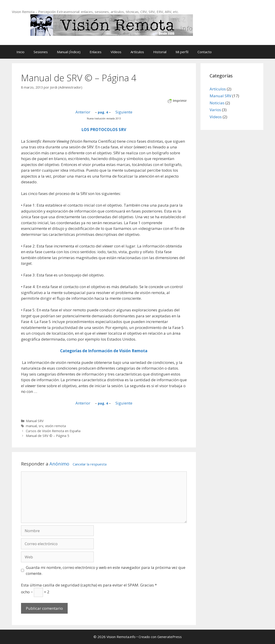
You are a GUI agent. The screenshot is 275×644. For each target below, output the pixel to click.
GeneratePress (170, 637)
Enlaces (96, 52)
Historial (160, 52)
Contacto (205, 52)
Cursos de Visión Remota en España (53, 431)
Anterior (83, 112)
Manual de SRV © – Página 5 (47, 436)
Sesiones (41, 52)
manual (31, 426)
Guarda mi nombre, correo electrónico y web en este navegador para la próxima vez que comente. (106, 570)
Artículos (137, 52)
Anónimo (59, 464)
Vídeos (116, 52)
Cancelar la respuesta (90, 464)
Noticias (217, 103)
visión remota (55, 426)
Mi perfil (182, 52)
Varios (215, 110)
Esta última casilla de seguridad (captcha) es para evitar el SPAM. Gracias (89, 585)
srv (41, 426)
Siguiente (124, 112)
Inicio (20, 52)
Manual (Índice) (69, 52)
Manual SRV (35, 421)
